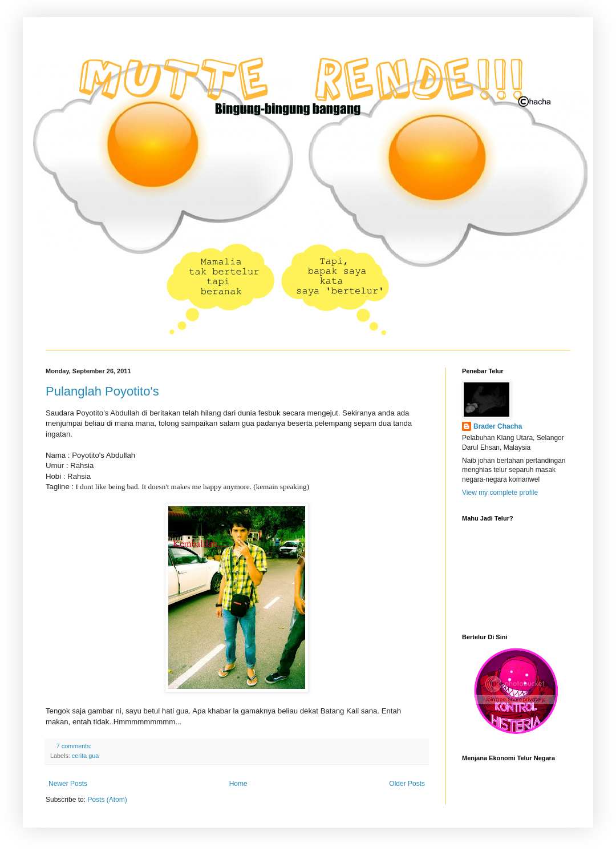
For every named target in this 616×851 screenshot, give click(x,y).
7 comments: (75, 746)
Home (238, 784)
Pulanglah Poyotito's (102, 391)
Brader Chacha (498, 426)
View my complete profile (500, 493)
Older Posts (407, 784)
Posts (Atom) (107, 800)
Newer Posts (68, 784)
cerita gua (85, 756)
